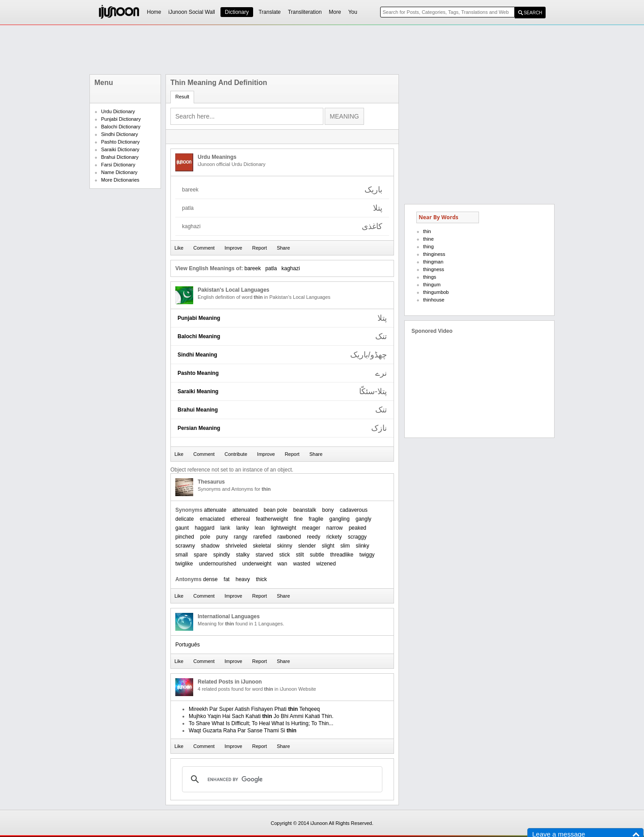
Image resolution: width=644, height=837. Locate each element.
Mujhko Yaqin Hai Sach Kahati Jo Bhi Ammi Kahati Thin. (261, 716)
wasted (302, 564)
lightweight (284, 528)
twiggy (367, 555)
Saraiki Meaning (198, 391)
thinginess (434, 254)
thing (428, 246)
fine (299, 519)
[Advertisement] (322, 50)
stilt (300, 555)
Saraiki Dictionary (120, 149)
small (182, 555)
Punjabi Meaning (199, 318)
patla (271, 268)
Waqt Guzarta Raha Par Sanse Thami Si (243, 731)
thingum (432, 285)
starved (264, 555)
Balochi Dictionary (121, 127)
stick (284, 555)
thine (428, 239)
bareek (252, 268)
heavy (243, 579)
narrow (335, 528)
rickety (334, 537)
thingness (434, 269)
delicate (184, 519)
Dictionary (237, 12)
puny (222, 537)
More (335, 12)
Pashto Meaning (198, 373)
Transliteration (305, 12)
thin (427, 231)
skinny (284, 546)
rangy (241, 537)
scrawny (185, 546)
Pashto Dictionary (120, 142)
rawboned (289, 537)
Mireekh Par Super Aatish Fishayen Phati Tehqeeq (254, 709)
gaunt (182, 528)
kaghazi (290, 268)
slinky (363, 546)
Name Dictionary (119, 172)
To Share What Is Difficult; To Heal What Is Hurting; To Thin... (261, 723)
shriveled (236, 546)
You (353, 12)
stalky (243, 555)
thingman (433, 262)
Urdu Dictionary (118, 111)
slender (307, 546)
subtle (317, 555)
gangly (363, 519)
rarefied (262, 537)
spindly (222, 555)
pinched (185, 537)
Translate (270, 12)
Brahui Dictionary (120, 157)
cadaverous (354, 510)
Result (182, 97)
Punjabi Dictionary (121, 119)
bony (328, 510)
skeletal (262, 546)
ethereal (240, 519)
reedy (314, 537)
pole (205, 537)
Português (188, 645)
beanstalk (305, 510)
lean (260, 528)
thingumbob (436, 292)
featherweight (272, 519)
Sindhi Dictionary (120, 134)
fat (227, 579)
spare (200, 555)
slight (328, 546)
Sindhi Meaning (197, 355)
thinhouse (434, 300)
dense (210, 579)
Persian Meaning (199, 428)
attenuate (215, 510)
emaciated (212, 519)
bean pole (275, 510)
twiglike (184, 564)
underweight (256, 564)
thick (261, 579)
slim (345, 546)
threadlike (342, 555)
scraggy (357, 537)
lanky (242, 528)
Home (154, 12)
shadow (210, 546)
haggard (204, 528)
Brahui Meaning (198, 410)
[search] (281, 779)
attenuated (245, 510)
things (430, 277)
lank (225, 528)
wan (282, 564)
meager (311, 528)
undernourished (218, 564)
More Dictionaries (120, 180)
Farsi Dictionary (118, 165)
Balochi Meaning (199, 336)
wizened (326, 564)
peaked (358, 528)
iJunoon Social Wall (192, 12)
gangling (339, 519)
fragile (316, 519)
